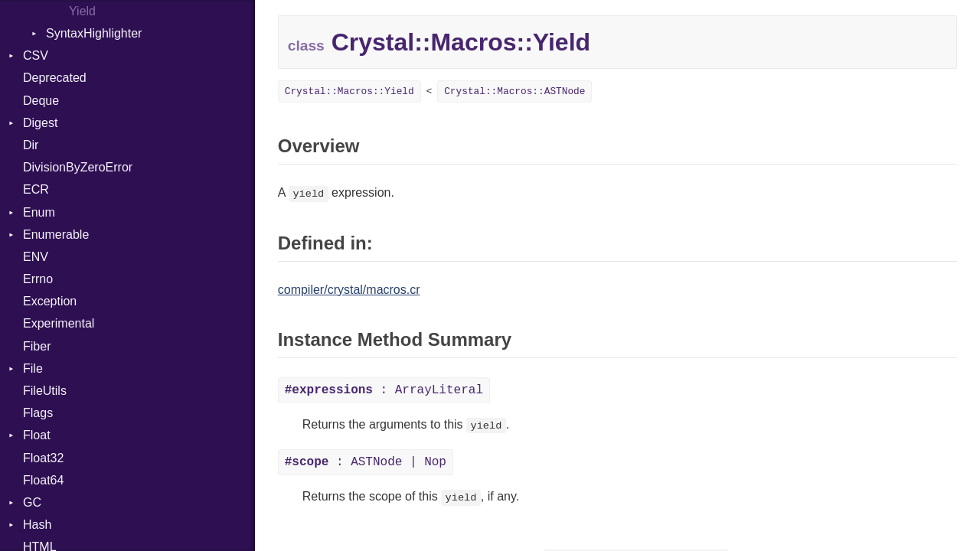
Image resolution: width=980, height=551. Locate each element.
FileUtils (45, 391)
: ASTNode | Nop (366, 462)
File (33, 368)
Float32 (43, 458)
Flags (38, 413)
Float (37, 435)
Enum (39, 212)
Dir (31, 145)
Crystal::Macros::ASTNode (514, 91)
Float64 (43, 480)
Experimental (59, 323)
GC (32, 502)
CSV (36, 55)
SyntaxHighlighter (94, 33)
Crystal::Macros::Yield (350, 91)
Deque (41, 101)
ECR (36, 189)
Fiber (37, 346)
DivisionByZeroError (78, 167)
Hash (37, 525)
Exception (50, 301)
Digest (40, 123)
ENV (36, 257)
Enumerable (56, 235)
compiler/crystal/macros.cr (349, 290)
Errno (38, 279)
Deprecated (55, 78)
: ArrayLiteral (384, 390)
